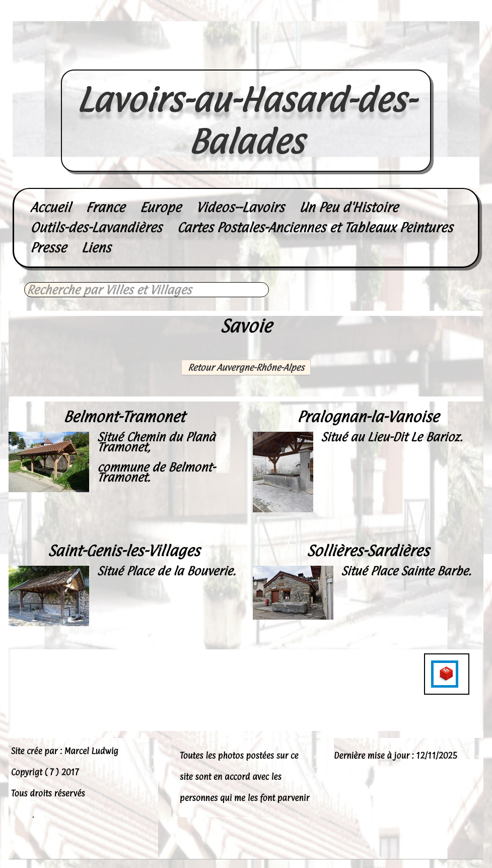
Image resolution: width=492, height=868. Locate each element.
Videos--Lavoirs (240, 207)
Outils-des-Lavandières (96, 227)
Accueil (50, 207)
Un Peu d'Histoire (348, 207)
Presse (48, 248)
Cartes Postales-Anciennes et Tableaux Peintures (314, 227)
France (105, 207)
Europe (161, 207)
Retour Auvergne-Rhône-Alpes (246, 368)
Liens (96, 248)
